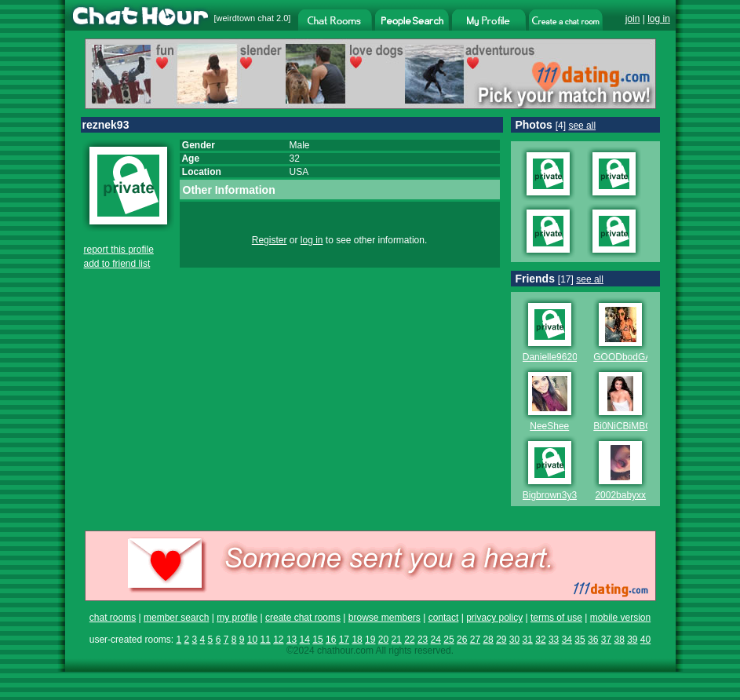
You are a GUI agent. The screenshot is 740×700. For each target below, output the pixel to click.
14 (305, 640)
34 (567, 640)
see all (582, 126)
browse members (385, 618)
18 (357, 640)
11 (265, 640)
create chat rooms (303, 618)
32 (540, 640)
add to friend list (117, 264)
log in (659, 19)
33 (554, 640)
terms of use (556, 618)
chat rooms (113, 618)
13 (292, 640)
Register (270, 240)
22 (409, 640)
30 (514, 640)
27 (475, 640)
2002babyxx (620, 495)
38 (619, 640)
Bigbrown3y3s (552, 495)
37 (606, 640)
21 (397, 640)
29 (501, 640)
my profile (237, 618)
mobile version (620, 618)
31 (528, 640)
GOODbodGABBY (632, 357)
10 (252, 640)
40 (645, 640)
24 (436, 640)
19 (370, 640)
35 (580, 640)
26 (462, 640)
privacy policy (494, 618)
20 (383, 640)
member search (176, 618)
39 (632, 640)
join (633, 19)
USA (299, 172)
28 (488, 640)
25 (448, 640)
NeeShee (549, 426)
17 (344, 640)
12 (278, 640)
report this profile (119, 250)
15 (317, 640)
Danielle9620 (550, 357)
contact (444, 618)
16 (331, 640)
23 (423, 640)
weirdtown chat (245, 18)
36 (593, 640)
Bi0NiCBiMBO (623, 426)
